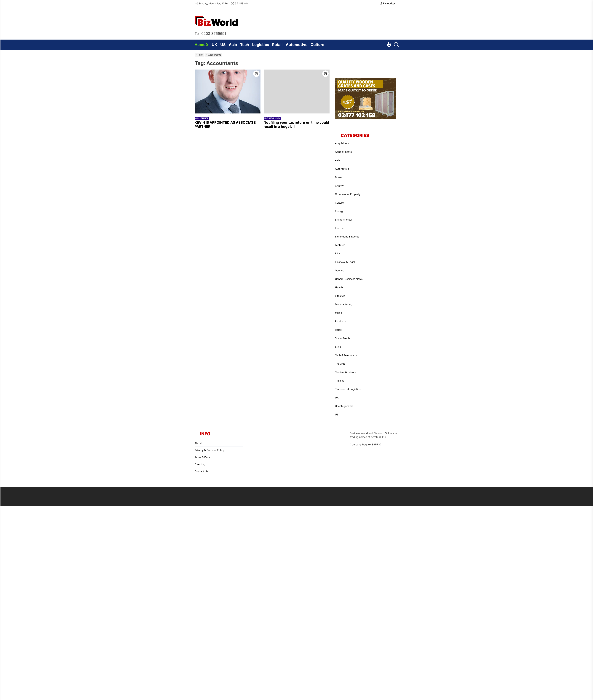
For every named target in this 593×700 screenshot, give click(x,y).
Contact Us (201, 471)
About (198, 443)
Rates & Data (202, 457)
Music (338, 313)
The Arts (340, 364)
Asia (233, 45)
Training (340, 381)
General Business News (349, 279)
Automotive (297, 45)
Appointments (202, 118)
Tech (245, 45)
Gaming (340, 270)
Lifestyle (340, 296)
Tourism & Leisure (346, 372)
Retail (277, 45)
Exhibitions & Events (347, 237)
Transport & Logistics (348, 389)
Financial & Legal (272, 118)
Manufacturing (344, 304)
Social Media (343, 338)
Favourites (388, 3)
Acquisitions (342, 143)
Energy (339, 211)
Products (340, 321)
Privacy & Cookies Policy (209, 450)
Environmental (343, 220)
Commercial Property (348, 194)
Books (339, 177)
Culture (317, 45)
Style (338, 347)
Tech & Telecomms (346, 355)
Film (337, 253)
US (223, 45)
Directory (200, 464)
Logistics (261, 45)
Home (202, 45)
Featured (340, 245)
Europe (339, 228)
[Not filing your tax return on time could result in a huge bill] (297, 92)
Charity (339, 186)
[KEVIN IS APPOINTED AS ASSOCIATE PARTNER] (228, 92)
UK (214, 45)
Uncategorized (344, 406)
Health (339, 287)
